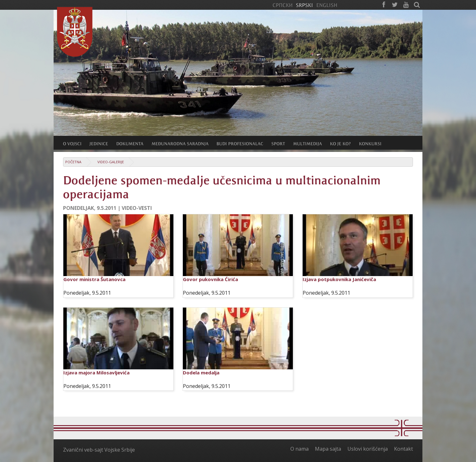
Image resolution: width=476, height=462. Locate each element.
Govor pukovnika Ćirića (210, 279)
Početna (73, 162)
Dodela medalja (201, 372)
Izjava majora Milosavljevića (96, 372)
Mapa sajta (328, 449)
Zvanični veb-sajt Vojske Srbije (99, 450)
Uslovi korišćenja (368, 449)
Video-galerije (111, 162)
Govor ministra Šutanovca (94, 279)
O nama (299, 449)
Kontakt (403, 449)
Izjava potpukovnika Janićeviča (339, 279)
